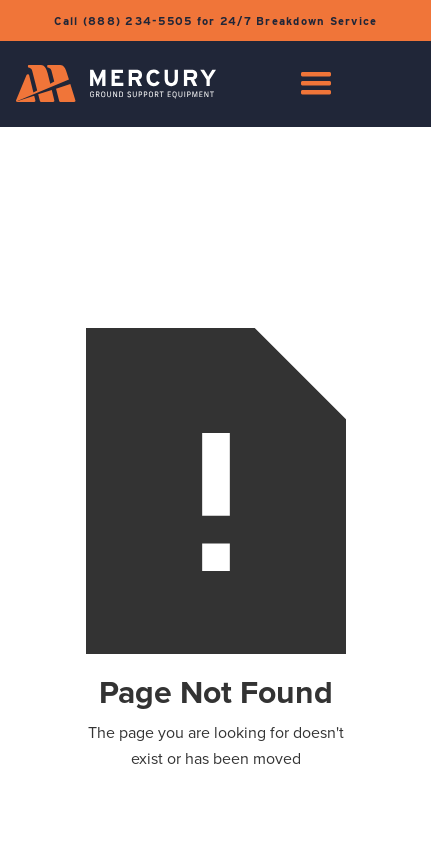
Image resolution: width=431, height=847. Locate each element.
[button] (316, 84)
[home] (116, 83)
